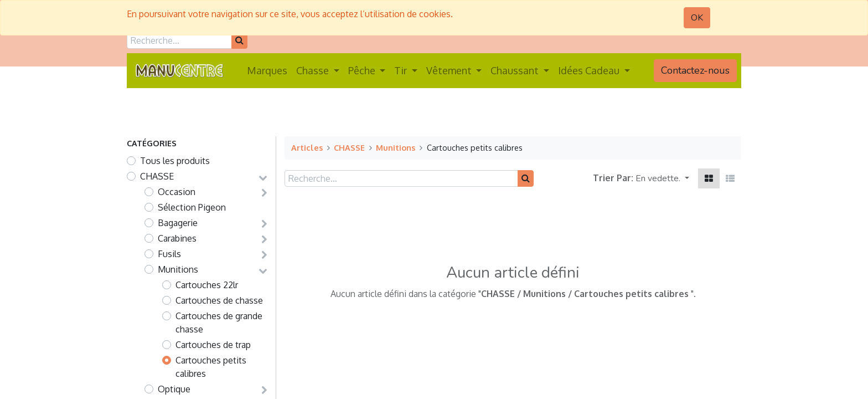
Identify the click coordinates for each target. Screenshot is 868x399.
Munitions (178, 269)
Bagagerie (178, 223)
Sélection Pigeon (192, 207)
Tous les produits (175, 161)
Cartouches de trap (213, 345)
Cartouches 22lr (207, 285)
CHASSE (157, 176)
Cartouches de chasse (219, 300)
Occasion (177, 192)
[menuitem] (267, 71)
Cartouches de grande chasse (219, 323)
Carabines (177, 238)
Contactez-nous (695, 70)
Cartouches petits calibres (211, 367)
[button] (662, 178)
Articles (307, 147)
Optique (174, 389)
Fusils (169, 254)
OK (697, 18)
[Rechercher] (239, 40)
